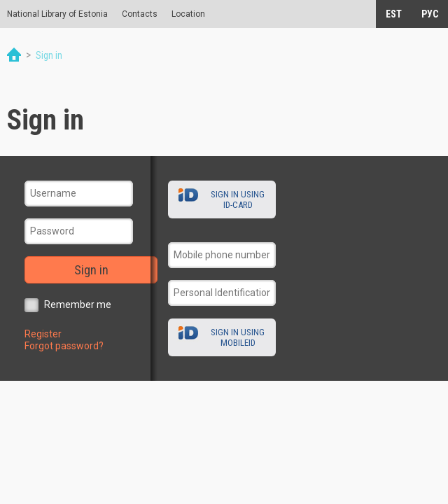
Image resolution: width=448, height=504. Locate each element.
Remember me (78, 304)
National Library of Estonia (57, 14)
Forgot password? (64, 346)
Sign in (91, 270)
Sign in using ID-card (238, 199)
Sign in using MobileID (238, 337)
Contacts (140, 14)
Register (43, 334)
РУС (430, 14)
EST (394, 14)
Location (188, 14)
